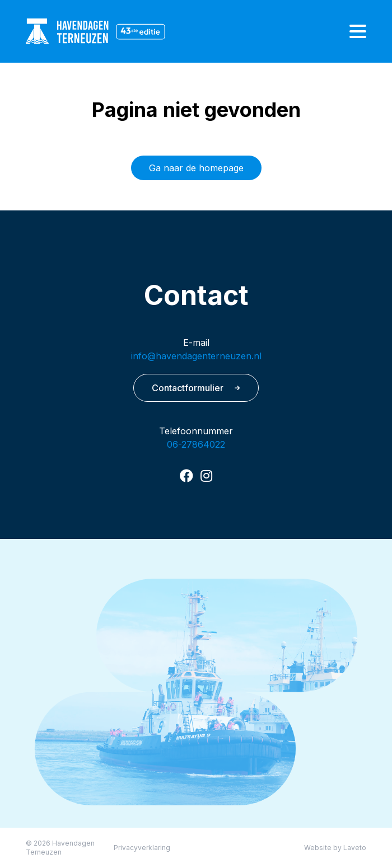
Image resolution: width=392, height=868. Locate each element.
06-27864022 (196, 444)
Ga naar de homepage (196, 168)
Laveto (355, 848)
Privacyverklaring (142, 848)
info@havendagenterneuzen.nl (196, 356)
